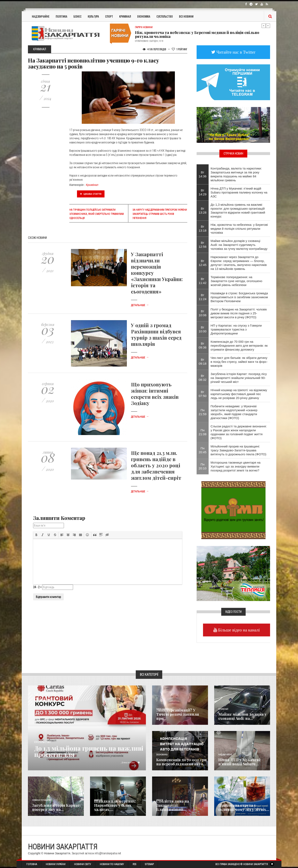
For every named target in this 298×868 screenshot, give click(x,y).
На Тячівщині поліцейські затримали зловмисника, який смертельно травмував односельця (97, 214)
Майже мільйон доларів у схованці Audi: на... (242, 716)
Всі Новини (186, 16)
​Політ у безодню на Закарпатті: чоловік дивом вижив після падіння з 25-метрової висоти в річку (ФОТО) (239, 313)
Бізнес (78, 16)
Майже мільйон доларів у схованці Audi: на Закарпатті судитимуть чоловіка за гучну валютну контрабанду (239, 245)
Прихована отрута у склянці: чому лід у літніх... (244, 807)
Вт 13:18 (203, 228)
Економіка (144, 16)
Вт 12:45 (203, 263)
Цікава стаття (91, 194)
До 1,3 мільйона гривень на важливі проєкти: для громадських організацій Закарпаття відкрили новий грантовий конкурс (238, 210)
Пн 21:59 (203, 412)
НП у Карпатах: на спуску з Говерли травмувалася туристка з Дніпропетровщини (236, 329)
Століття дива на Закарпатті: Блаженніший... (173, 805)
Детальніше (140, 305)
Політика (61, 16)
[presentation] (36, 535)
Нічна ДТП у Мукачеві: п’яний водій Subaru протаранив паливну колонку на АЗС (239, 192)
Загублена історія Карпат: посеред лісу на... (56, 807)
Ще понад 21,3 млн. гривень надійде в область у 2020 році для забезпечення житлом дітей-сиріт (156, 465)
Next (268, 26)
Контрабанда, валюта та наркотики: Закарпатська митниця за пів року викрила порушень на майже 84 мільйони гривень (236, 174)
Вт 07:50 (203, 394)
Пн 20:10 (203, 466)
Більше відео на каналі (239, 630)
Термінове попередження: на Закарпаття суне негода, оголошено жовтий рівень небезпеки (237, 281)
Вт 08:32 (203, 378)
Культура (93, 16)
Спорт (109, 16)
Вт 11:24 (203, 297)
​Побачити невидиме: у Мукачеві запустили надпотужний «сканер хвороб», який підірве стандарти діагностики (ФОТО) (234, 412)
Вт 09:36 (203, 345)
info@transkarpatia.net (108, 853)
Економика (162, 755)
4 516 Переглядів (154, 49)
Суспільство (165, 16)
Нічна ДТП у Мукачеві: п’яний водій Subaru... (240, 762)
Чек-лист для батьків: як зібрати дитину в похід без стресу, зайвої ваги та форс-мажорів (239, 362)
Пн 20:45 (203, 450)
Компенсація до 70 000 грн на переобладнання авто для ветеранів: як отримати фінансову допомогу (239, 346)
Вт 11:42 (203, 281)
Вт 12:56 (203, 245)
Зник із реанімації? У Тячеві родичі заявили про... (178, 714)
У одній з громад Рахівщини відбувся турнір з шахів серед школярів (156, 334)
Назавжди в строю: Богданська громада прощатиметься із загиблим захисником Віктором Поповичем (239, 297)
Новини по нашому (42, 800)
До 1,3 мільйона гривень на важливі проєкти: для (89, 751)
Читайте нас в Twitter (236, 52)
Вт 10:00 (203, 329)
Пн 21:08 (203, 432)
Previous (264, 26)
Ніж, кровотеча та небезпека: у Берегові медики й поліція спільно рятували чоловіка (197, 35)
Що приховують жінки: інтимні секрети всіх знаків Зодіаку (155, 394)
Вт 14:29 (203, 192)
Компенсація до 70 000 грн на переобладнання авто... (181, 762)
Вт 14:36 (203, 174)
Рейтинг (180, 49)
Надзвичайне (41, 16)
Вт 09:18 (203, 362)
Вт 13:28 (203, 210)
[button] (36, 535)
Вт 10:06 (203, 313)
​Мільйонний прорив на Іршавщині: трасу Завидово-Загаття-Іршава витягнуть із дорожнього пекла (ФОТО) (239, 450)
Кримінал (125, 16)
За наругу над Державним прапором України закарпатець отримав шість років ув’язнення (160, 214)
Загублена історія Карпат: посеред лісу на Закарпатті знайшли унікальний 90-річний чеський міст (239, 378)
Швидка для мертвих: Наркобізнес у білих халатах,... (115, 805)
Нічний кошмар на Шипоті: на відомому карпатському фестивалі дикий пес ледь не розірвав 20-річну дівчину (239, 394)
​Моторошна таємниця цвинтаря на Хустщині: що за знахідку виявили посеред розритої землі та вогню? (236, 466)
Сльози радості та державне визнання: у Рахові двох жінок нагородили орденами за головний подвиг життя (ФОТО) (239, 432)
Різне (221, 800)
